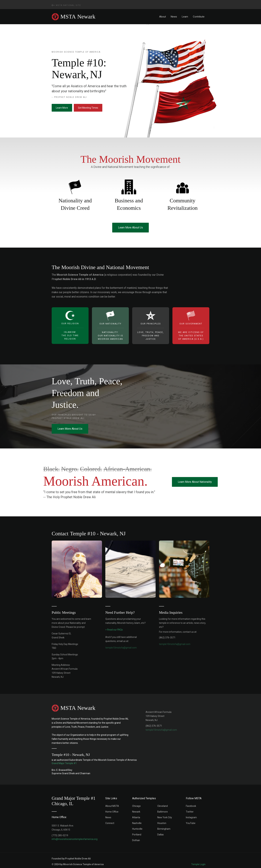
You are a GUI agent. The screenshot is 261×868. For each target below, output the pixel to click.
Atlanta (136, 817)
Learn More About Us (130, 228)
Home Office (112, 812)
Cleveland (163, 806)
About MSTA (112, 806)
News (174, 17)
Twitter (190, 812)
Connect (110, 823)
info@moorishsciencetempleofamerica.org (75, 839)
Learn (185, 17)
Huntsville (137, 829)
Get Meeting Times (88, 108)
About (163, 17)
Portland (137, 835)
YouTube (191, 823)
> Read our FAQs (114, 630)
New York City (165, 817)
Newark (136, 812)
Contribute (199, 17)
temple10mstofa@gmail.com (161, 730)
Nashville (137, 823)
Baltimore (163, 812)
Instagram (191, 817)
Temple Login (198, 864)
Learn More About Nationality (195, 482)
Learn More (62, 108)
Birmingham (164, 829)
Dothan (136, 840)
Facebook (191, 806)
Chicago (136, 806)
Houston (162, 823)
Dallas (161, 835)
